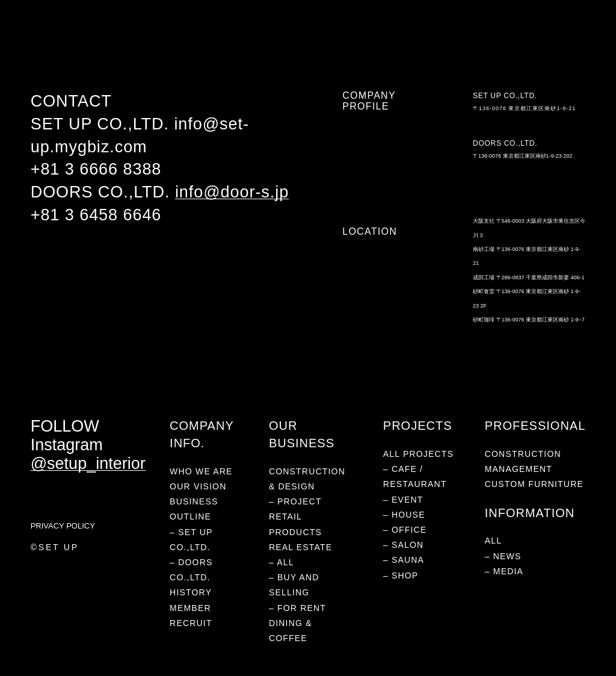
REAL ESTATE (237, 38)
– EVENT (403, 500)
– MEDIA (504, 571)
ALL (494, 541)
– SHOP (401, 575)
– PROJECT (295, 501)
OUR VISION (198, 486)
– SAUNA (404, 560)
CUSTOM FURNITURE (534, 484)
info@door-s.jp (232, 192)
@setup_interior (88, 464)
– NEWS (503, 556)
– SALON (404, 545)
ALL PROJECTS (418, 454)
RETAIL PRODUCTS (170, 38)
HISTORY (191, 592)
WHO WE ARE (53, 38)
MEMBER (190, 608)
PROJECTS (107, 38)
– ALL (282, 562)
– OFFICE (405, 530)
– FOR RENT (297, 608)
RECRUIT (191, 623)
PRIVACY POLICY (63, 526)
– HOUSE (404, 515)
